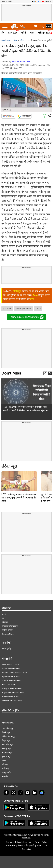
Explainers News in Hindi (13, 693)
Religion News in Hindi (12, 689)
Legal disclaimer (24, 842)
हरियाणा (5, 764)
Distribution (26, 849)
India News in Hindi (11, 665)
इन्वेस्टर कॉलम (7, 630)
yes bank (7, 309)
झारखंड (5, 776)
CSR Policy (10, 846)
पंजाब (4, 760)
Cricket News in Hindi (12, 681)
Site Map (10, 842)
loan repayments (23, 309)
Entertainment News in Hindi (15, 673)
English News (8, 634)
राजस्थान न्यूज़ (7, 752)
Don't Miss (11, 373)
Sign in (48, 1)
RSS (39, 846)
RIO (47, 846)
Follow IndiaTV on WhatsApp (26, 317)
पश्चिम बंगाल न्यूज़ (9, 737)
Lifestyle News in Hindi (12, 700)
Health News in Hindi (11, 697)
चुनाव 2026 (13, 33)
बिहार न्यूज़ (6, 741)
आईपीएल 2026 (44, 33)
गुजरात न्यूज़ (7, 756)
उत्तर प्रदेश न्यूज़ (8, 729)
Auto (35, 295)
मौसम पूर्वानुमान (8, 649)
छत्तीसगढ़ (6, 768)
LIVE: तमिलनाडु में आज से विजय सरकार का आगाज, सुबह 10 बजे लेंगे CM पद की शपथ (19, 478)
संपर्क (4, 614)
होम (3, 33)
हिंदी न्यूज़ (17, 291)
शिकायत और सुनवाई (10, 626)
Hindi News (6, 40)
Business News (9, 685)
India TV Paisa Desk (21, 61)
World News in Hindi (11, 669)
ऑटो (22, 40)
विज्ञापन (5, 622)
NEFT (38, 309)
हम (3, 618)
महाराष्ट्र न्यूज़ (7, 748)
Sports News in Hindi (11, 677)
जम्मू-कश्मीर (7, 772)
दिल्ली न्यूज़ (6, 733)
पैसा (16, 40)
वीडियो (24, 33)
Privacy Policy (41, 842)
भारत (32, 33)
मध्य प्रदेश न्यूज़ (7, 744)
